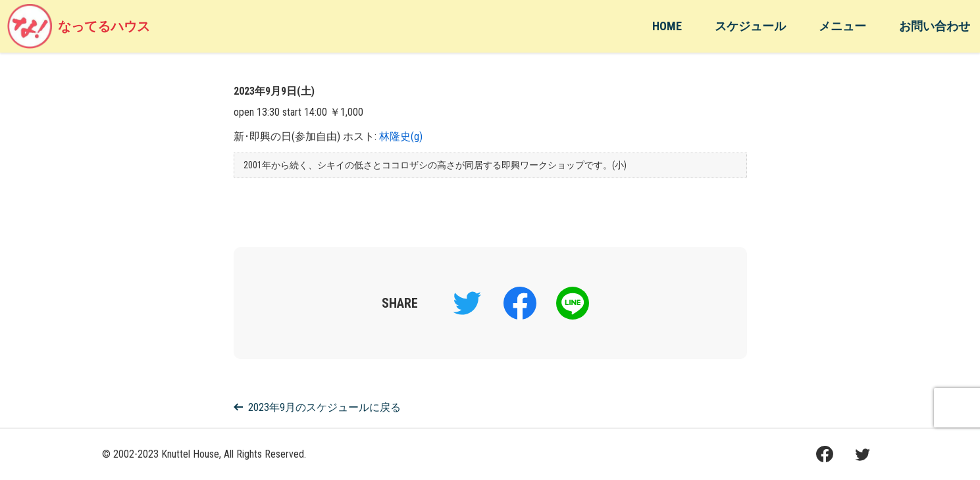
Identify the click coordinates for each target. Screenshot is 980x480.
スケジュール (750, 26)
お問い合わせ (935, 26)
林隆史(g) (401, 136)
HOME (667, 26)
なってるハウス (78, 26)
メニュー (842, 26)
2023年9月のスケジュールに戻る (317, 407)
